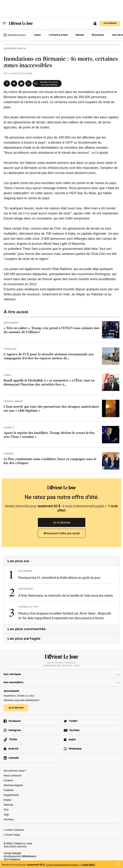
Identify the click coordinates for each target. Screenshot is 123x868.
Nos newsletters (13, 682)
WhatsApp (75, 749)
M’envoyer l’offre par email (62, 533)
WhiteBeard (29, 856)
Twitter (73, 721)
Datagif (16, 853)
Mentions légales (13, 785)
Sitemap (8, 805)
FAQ (6, 810)
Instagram (15, 730)
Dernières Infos (15, 49)
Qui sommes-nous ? (15, 771)
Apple (72, 739)
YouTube (74, 730)
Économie (98, 35)
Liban (37, 35)
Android (13, 749)
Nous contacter (13, 775)
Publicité (9, 790)
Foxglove (15, 859)
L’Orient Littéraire (14, 830)
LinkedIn (14, 758)
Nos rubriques (12, 674)
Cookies (8, 780)
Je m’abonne (110, 23)
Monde (80, 35)
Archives (9, 819)
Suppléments (11, 795)
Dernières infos (14, 35)
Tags (6, 814)
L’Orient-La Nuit (58, 35)
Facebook (15, 721)
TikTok (13, 739)
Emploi (7, 800)
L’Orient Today (12, 835)
